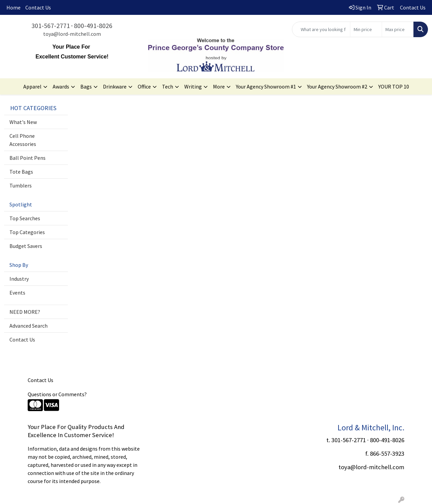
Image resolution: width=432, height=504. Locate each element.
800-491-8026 (93, 26)
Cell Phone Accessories (23, 140)
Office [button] (144, 86)
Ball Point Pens (28, 158)
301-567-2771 (51, 26)
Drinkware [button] (115, 86)
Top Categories (27, 232)
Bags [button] (86, 86)
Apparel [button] (32, 86)
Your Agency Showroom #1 (266, 86)
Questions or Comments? (57, 394)
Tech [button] (168, 86)
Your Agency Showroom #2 (337, 86)
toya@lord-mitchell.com (72, 34)
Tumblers (21, 185)
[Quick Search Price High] (398, 29)
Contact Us (38, 7)
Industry (19, 279)
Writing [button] (193, 86)
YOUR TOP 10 (394, 86)
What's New (23, 122)
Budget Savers (26, 246)
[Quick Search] (321, 29)
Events (17, 293)
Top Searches (25, 218)
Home (13, 7)
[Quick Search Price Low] (366, 29)
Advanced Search (29, 326)
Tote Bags (21, 172)
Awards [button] (61, 86)
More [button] (219, 86)
